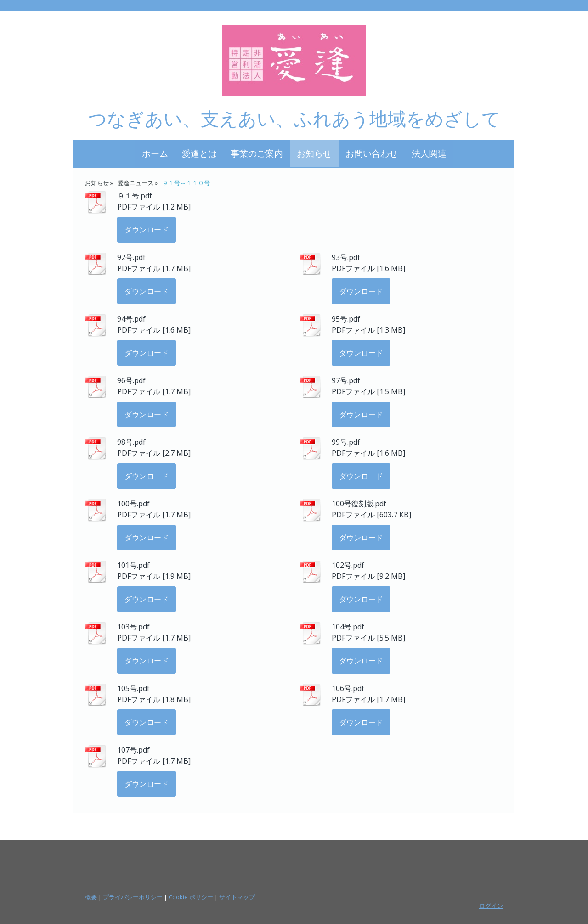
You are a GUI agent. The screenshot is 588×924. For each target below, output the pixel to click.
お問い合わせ (372, 153)
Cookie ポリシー (191, 897)
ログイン (491, 906)
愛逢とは (199, 153)
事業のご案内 (257, 153)
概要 (91, 897)
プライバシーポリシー (133, 897)
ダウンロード (147, 230)
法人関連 (429, 153)
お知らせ (314, 153)
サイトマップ (237, 897)
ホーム (155, 153)
